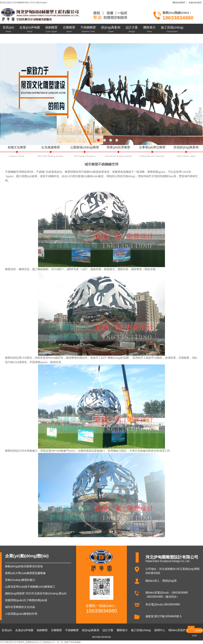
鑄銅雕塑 (51, 29)
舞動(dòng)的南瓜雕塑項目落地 (24, 566)
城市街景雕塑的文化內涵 (20, 607)
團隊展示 (149, 29)
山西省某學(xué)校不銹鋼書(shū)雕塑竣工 (30, 587)
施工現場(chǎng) (172, 29)
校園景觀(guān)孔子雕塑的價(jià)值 (26, 600)
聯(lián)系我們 (179, 3)
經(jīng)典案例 (111, 29)
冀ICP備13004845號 (101, 637)
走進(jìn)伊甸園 (30, 29)
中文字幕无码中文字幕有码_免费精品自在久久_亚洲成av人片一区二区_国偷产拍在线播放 (40, 642)
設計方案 (132, 29)
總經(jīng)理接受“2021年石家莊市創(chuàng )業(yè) (36, 593)
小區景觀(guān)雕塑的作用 (21, 614)
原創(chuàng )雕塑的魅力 (20, 580)
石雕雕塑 (69, 29)
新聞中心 (9, 39)
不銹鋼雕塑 (88, 29)
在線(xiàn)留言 (195, 3)
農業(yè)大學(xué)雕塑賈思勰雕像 (25, 573)
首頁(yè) (8, 29)
